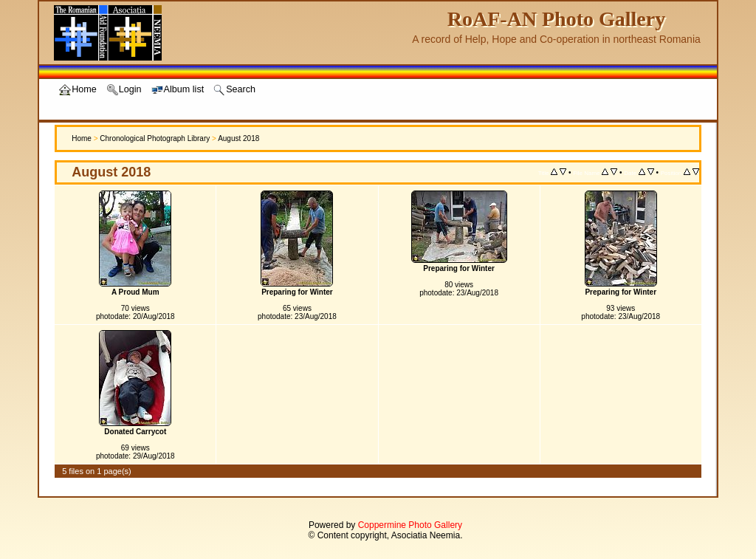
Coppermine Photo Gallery (410, 525)
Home (82, 138)
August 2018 (238, 138)
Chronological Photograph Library (155, 138)
